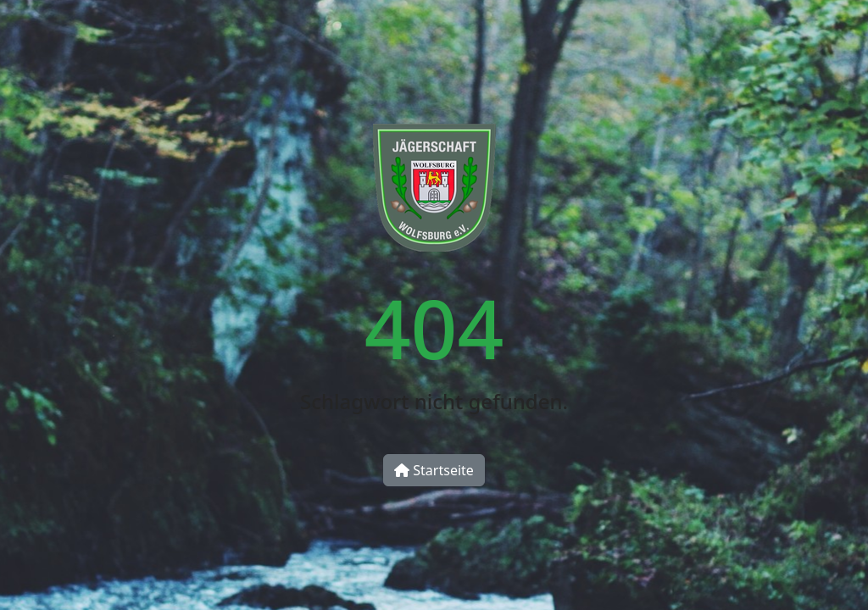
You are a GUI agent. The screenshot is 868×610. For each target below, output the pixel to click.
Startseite (434, 470)
